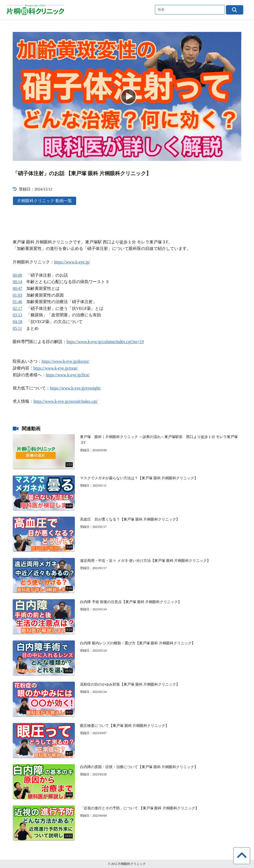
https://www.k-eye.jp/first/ (68, 375)
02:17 (17, 308)
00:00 (17, 275)
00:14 (17, 282)
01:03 (17, 295)
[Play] (127, 96)
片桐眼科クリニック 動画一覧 (45, 201)
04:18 (17, 322)
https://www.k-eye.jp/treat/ (56, 368)
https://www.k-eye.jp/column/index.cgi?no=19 (105, 342)
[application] (127, 96)
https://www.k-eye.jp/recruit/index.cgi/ (66, 401)
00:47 (17, 288)
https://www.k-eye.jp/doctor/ (66, 361)
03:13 (17, 315)
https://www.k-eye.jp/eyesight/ (75, 388)
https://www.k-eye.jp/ (72, 262)
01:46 (17, 302)
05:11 (17, 328)
